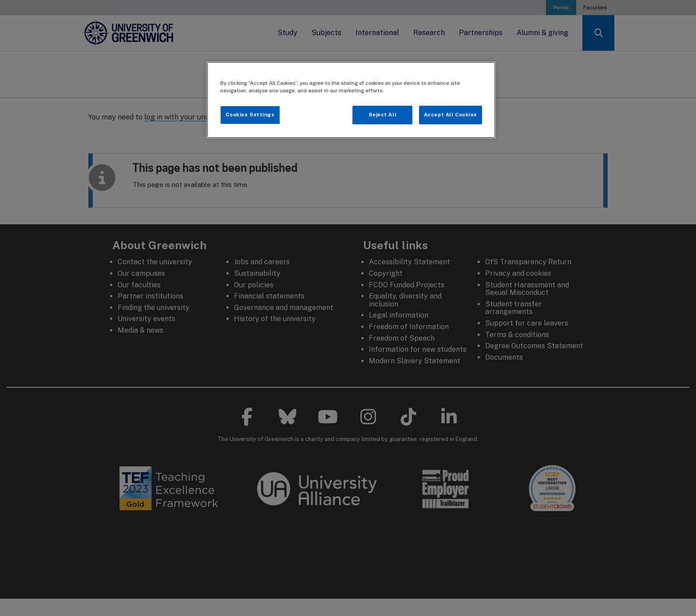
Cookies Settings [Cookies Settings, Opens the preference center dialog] (250, 115)
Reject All (383, 115)
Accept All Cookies (451, 115)
